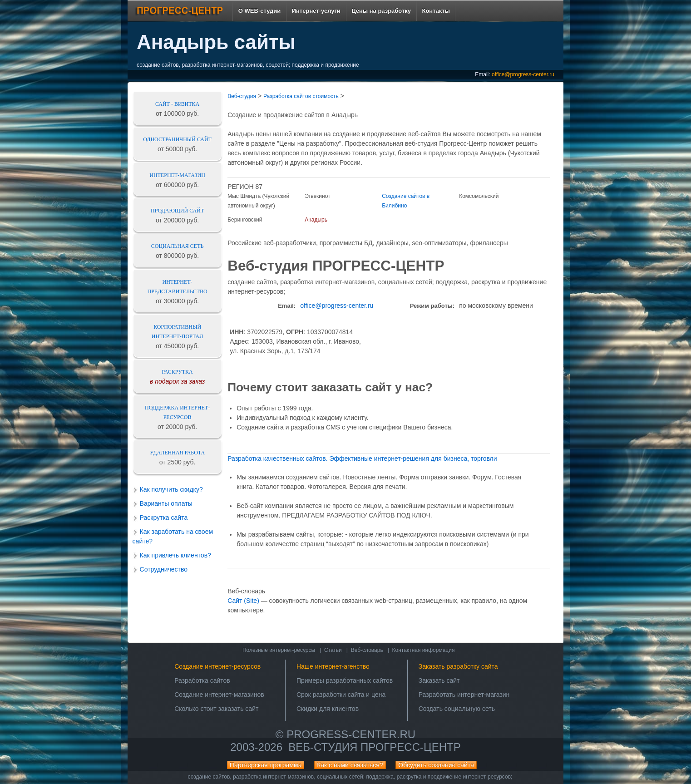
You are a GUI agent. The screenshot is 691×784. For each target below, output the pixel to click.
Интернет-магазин (177, 175)
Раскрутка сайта (164, 518)
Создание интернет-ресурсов (217, 666)
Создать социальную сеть (457, 709)
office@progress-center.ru (523, 74)
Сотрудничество (164, 569)
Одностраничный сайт (177, 139)
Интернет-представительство (178, 287)
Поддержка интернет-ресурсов (177, 412)
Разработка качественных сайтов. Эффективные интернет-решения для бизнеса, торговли (362, 459)
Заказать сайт (439, 680)
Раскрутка (178, 372)
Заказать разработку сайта (458, 666)
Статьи (333, 650)
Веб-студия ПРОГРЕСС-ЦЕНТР (374, 747)
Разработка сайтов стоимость (301, 96)
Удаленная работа (177, 453)
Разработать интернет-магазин (464, 695)
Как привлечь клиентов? (175, 555)
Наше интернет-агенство (333, 666)
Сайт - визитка (177, 104)
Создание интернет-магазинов (219, 695)
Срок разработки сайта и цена (341, 695)
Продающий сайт (177, 211)
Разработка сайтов (202, 680)
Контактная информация (424, 650)
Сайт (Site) (243, 601)
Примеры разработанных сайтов (345, 680)
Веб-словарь (367, 650)
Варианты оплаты (166, 503)
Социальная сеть (178, 246)
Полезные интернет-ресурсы (279, 650)
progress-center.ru (351, 734)
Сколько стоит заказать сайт (216, 709)
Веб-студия (242, 96)
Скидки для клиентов (328, 709)
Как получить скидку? (171, 489)
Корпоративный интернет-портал (178, 332)
